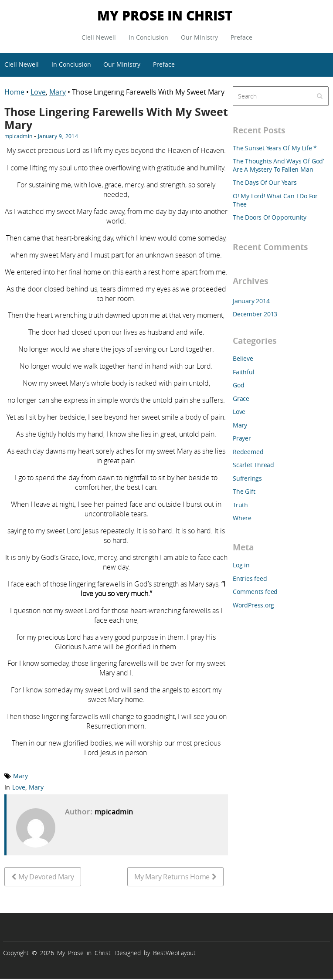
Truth (240, 505)
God (238, 385)
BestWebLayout (174, 953)
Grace (241, 398)
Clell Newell (99, 37)
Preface (241, 37)
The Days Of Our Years (265, 182)
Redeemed (248, 452)
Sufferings (247, 478)
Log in (241, 565)
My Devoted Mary (46, 877)
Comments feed (255, 592)
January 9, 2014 (58, 136)
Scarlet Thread (253, 465)
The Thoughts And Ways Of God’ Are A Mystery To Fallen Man (278, 165)
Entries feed (250, 578)
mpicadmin (18, 136)
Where (242, 518)
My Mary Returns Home (172, 877)
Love (38, 92)
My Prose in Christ (165, 15)
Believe (243, 358)
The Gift (244, 491)
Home (15, 92)
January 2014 (251, 301)
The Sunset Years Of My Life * (275, 148)
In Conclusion (148, 37)
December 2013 (255, 314)
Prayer (242, 438)
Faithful (243, 372)
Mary (58, 92)
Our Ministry (199, 37)
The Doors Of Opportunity (270, 217)
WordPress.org (253, 605)
